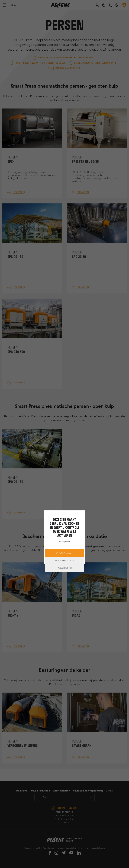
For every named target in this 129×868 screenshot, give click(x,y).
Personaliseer (65, 568)
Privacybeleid (64, 542)
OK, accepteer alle (64, 553)
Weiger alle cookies (65, 561)
